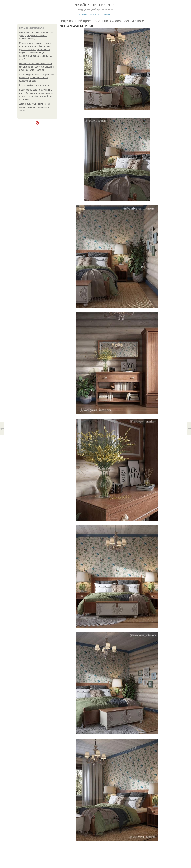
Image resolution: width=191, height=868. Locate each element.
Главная (82, 14)
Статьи (106, 14)
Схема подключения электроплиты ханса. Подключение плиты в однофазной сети (36, 78)
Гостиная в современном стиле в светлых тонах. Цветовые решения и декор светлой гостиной (36, 67)
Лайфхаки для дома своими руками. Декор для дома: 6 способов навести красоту (37, 36)
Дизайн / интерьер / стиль (95, 5)
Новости (94, 14)
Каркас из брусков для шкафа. (34, 85)
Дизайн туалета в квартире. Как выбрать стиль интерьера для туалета (35, 107)
